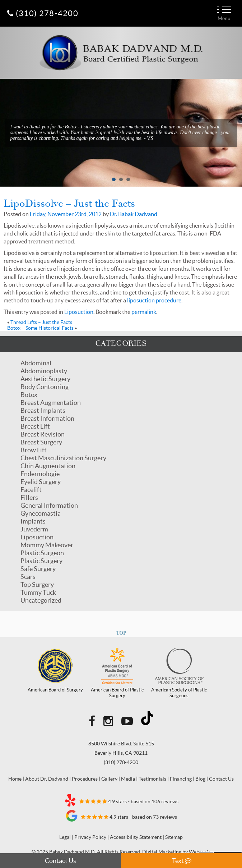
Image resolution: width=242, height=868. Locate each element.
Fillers (29, 497)
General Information (49, 505)
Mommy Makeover (47, 545)
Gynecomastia (41, 513)
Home (15, 779)
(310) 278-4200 (121, 762)
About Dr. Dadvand (47, 779)
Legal (65, 837)
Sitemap (174, 837)
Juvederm (34, 529)
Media (128, 779)
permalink (144, 312)
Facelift (31, 490)
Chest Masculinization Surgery (63, 458)
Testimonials (152, 779)
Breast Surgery (41, 442)
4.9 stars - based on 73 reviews (121, 816)
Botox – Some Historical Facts (40, 328)
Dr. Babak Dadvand (134, 214)
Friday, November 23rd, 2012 (66, 214)
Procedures (85, 779)
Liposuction (37, 537)
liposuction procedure (154, 300)
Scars (28, 577)
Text (182, 861)
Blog (200, 779)
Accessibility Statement (136, 837)
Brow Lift (34, 450)
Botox (29, 395)
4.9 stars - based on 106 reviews (121, 800)
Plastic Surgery (41, 561)
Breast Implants (43, 410)
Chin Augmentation (48, 466)
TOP (121, 633)
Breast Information (47, 418)
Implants (33, 521)
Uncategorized (41, 600)
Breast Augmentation (51, 403)
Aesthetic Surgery (45, 379)
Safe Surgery (38, 569)
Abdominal (36, 363)
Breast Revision (43, 434)
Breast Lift (35, 426)
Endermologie (40, 474)
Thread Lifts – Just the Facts (41, 322)
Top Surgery (37, 584)
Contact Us (60, 861)
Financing (181, 779)
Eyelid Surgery (41, 482)
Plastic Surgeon (42, 553)
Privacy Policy (90, 837)
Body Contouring (45, 387)
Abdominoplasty (44, 371)
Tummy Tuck (38, 592)
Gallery (109, 779)
